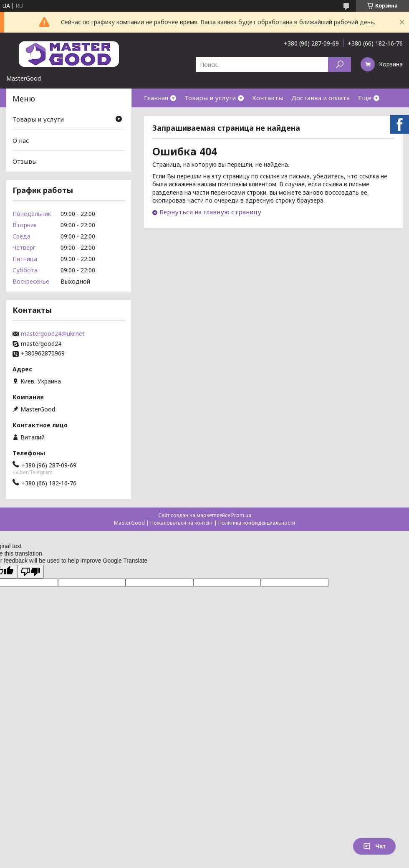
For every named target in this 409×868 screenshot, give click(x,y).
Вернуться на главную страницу (210, 212)
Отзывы (25, 161)
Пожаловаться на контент (182, 523)
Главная (156, 98)
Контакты (268, 98)
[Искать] (340, 65)
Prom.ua (241, 515)
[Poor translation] (30, 572)
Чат (374, 846)
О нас (21, 140)
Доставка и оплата (321, 98)
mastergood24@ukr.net (53, 334)
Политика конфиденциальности (257, 523)
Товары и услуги (210, 98)
